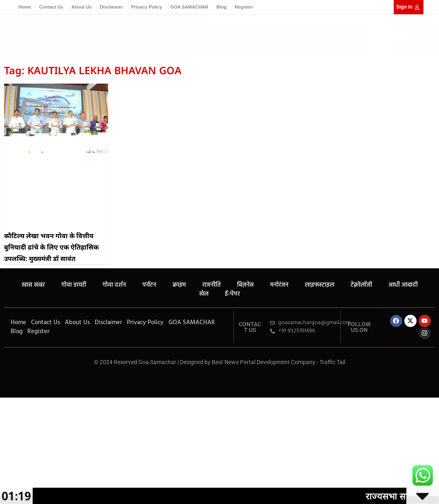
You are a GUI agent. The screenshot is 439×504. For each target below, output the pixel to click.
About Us (82, 7)
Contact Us (51, 7)
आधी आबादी (94, 44)
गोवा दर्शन (151, 31)
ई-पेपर (137, 44)
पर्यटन (175, 31)
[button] (426, 39)
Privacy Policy (146, 7)
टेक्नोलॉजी (327, 31)
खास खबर (91, 31)
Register (244, 7)
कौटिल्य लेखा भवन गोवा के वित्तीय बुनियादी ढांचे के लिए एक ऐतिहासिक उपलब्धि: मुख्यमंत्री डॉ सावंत (51, 247)
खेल (120, 44)
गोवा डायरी (121, 31)
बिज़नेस (240, 31)
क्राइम (194, 31)
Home (25, 7)
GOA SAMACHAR (189, 7)
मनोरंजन (265, 31)
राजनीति (216, 31)
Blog (221, 7)
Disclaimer (112, 7)
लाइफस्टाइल (295, 31)
